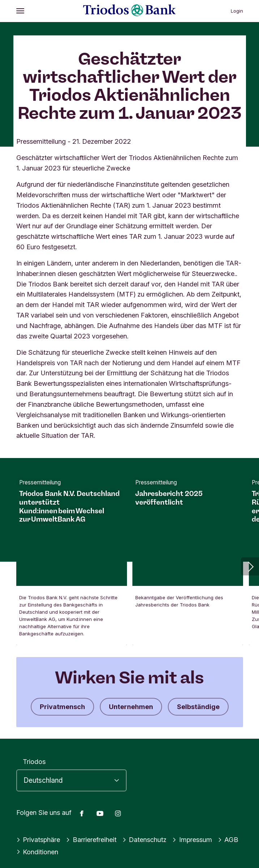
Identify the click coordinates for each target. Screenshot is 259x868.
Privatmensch (62, 707)
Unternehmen (131, 707)
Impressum (192, 839)
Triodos (34, 761)
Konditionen (37, 852)
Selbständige (198, 707)
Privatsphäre (38, 839)
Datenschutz (145, 839)
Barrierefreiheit (91, 839)
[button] (250, 566)
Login (237, 11)
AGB (228, 839)
